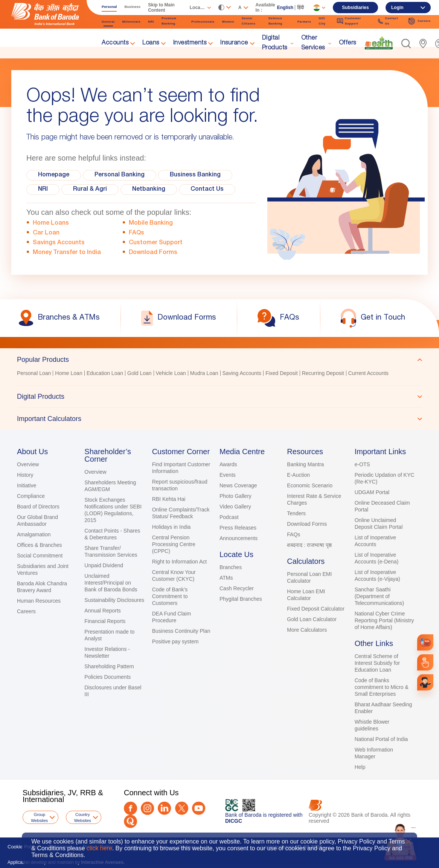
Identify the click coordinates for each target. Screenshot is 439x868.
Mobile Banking (151, 224)
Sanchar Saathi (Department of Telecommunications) (380, 596)
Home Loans (51, 224)
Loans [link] (151, 43)
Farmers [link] (304, 22)
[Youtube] (199, 808)
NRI (43, 190)
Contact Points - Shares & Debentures (112, 534)
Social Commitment (40, 556)
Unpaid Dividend (104, 565)
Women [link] (228, 22)
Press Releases (238, 528)
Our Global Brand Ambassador (37, 520)
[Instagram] (147, 808)
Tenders (296, 513)
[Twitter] (182, 808)
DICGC (234, 821)
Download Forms (153, 253)
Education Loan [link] (105, 373)
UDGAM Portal (372, 492)
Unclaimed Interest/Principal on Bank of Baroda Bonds (111, 583)
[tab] (219, 360)
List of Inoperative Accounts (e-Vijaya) (377, 576)
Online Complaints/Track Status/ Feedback (181, 513)
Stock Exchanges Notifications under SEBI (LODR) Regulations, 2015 (113, 510)
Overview (28, 464)
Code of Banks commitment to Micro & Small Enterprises (382, 687)
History (25, 475)
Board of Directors (38, 507)
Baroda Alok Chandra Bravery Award (42, 587)
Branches (231, 567)
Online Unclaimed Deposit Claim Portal (379, 524)
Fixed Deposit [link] (282, 373)
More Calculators (307, 630)
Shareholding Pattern (109, 666)
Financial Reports (105, 621)
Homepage (54, 175)
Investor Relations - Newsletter (107, 652)
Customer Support (156, 243)
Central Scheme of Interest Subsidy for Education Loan (377, 663)
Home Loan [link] (69, 373)
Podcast (229, 517)
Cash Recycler (237, 588)
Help (360, 767)
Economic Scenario (310, 485)
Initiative (27, 485)
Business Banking (195, 175)
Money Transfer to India (67, 253)
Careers (26, 611)
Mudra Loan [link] (204, 373)
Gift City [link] (322, 21)
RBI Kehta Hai (169, 499)
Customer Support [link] (349, 21)
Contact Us (207, 190)
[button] (406, 44)
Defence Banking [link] (275, 21)
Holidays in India (171, 527)
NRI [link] (151, 22)
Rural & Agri (90, 190)
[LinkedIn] (164, 808)
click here (99, 848)
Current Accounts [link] (368, 373)
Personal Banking (120, 175)
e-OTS (362, 464)
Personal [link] (109, 7)
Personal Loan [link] (34, 373)
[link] (379, 43)
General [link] (108, 22)
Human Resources (39, 601)
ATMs (226, 578)
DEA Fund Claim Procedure (171, 617)
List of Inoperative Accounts (376, 541)
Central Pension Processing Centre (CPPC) (174, 544)
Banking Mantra (305, 464)
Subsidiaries (355, 8)
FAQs (136, 233)
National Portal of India (381, 739)
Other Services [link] (313, 43)
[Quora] (130, 821)
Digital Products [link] (275, 43)
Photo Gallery (236, 496)
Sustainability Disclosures (114, 600)
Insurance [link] (234, 43)
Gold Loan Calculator (312, 619)
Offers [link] (348, 43)
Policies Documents (107, 677)
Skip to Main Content (161, 8)
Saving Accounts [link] (242, 373)
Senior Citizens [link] (248, 21)
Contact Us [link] (388, 21)
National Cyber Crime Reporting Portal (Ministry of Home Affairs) (384, 620)
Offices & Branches (40, 545)
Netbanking (149, 190)
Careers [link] (419, 21)
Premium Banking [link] (169, 21)
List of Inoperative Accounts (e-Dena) (377, 558)
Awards (228, 464)
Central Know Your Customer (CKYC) (174, 576)
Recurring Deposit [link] (323, 373)
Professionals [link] (203, 22)
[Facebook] (130, 808)
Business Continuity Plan (181, 631)
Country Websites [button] (83, 817)
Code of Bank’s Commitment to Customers (170, 596)
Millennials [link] (132, 22)
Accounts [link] (115, 43)
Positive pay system (175, 641)
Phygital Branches (241, 599)
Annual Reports (103, 611)
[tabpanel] (219, 374)
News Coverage (238, 485)
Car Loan (46, 233)
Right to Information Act (180, 562)
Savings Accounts (59, 243)
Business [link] (133, 7)
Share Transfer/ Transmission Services (111, 551)
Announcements (239, 538)
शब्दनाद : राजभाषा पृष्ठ (309, 545)
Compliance (31, 496)
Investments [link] (190, 43)
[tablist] (219, 389)
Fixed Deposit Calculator (316, 609)
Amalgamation (34, 534)
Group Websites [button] (39, 817)
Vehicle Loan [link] (171, 373)
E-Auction (298, 475)
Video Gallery (235, 507)
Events (228, 475)
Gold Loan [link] (139, 373)
